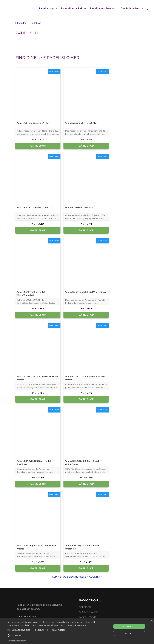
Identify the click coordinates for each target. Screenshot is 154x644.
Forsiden (85, 607)
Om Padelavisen (130, 9)
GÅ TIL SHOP (38, 146)
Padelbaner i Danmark (103, 9)
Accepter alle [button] (129, 626)
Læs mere (81, 625)
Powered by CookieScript (17, 641)
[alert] (77, 631)
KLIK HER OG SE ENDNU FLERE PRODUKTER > (77, 577)
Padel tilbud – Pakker (73, 9)
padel (54, 58)
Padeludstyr (87, 617)
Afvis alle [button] (129, 633)
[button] (53, 636)
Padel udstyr (46, 9)
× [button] (151, 621)
